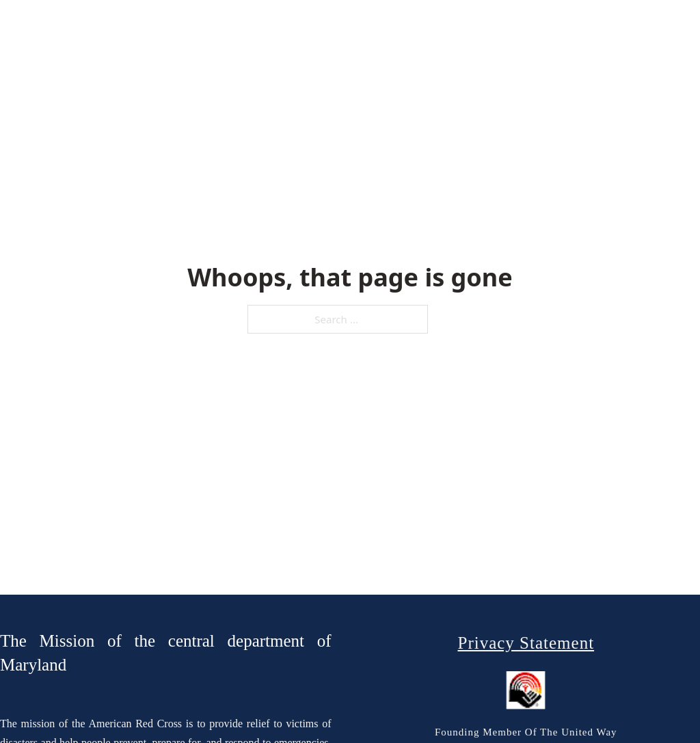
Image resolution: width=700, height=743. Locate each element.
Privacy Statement (526, 643)
